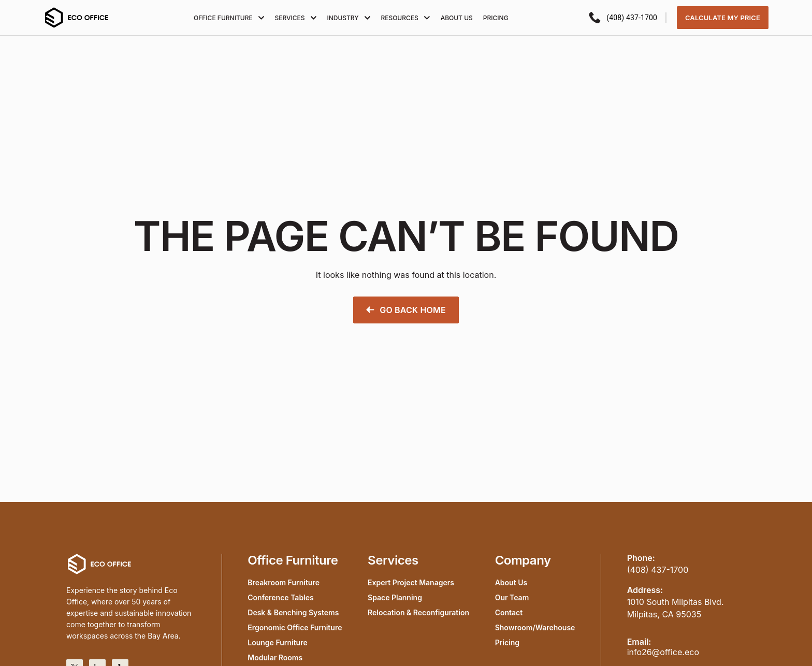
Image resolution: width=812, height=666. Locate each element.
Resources (405, 18)
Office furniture (229, 18)
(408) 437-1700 (658, 570)
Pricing (496, 18)
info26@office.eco (663, 652)
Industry (349, 18)
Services (295, 18)
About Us (457, 18)
